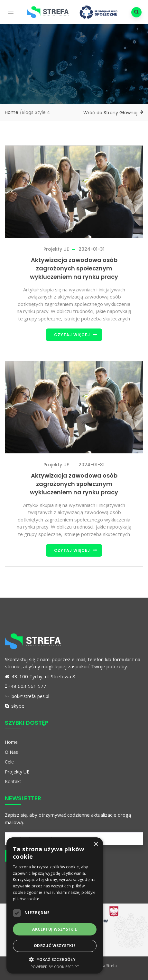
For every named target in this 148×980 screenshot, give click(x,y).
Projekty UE (56, 249)
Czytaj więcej (72, 335)
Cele (9, 762)
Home (12, 112)
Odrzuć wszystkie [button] (55, 946)
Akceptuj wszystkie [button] (55, 929)
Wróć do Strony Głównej (110, 113)
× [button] (96, 844)
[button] (55, 959)
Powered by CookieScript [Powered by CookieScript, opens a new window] (55, 967)
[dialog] (55, 905)
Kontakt (13, 781)
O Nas (11, 752)
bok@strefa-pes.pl (27, 696)
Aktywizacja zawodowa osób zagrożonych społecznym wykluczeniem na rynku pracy (74, 268)
